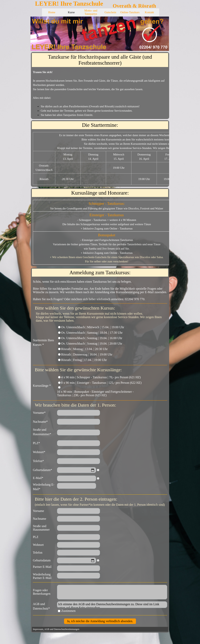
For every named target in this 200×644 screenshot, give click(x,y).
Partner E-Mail (42, 567)
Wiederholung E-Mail (44, 487)
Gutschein (110, 12)
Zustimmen (68, 611)
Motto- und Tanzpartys (91, 12)
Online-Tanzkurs (130, 12)
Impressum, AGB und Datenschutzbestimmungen (56, 629)
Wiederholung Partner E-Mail (42, 576)
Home (52, 12)
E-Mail (38, 478)
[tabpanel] (100, 94)
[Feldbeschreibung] (98, 470)
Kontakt (149, 12)
